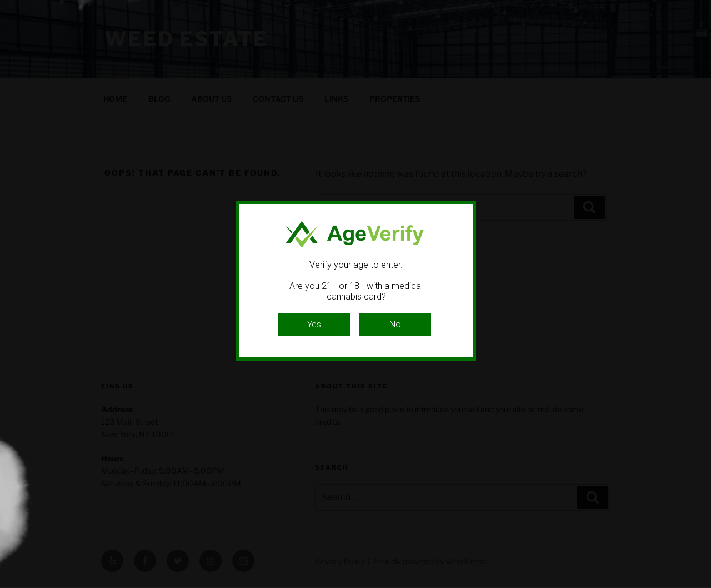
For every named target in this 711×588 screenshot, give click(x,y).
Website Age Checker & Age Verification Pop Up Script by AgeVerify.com (697, 585)
